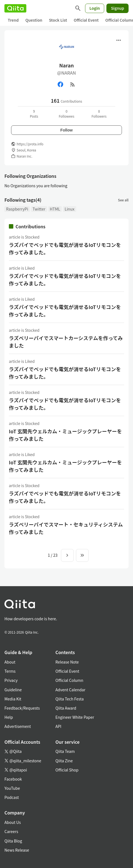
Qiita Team (65, 751)
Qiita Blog (13, 841)
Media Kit (13, 699)
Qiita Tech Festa (70, 699)
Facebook (13, 779)
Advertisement (18, 726)
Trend (13, 20)
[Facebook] (60, 84)
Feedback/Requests (22, 708)
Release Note (67, 662)
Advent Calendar (70, 690)
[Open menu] (119, 40)
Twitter (39, 209)
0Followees (66, 114)
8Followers (99, 114)
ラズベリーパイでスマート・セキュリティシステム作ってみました (66, 528)
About (10, 662)
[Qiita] (15, 8)
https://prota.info (30, 144)
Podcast (12, 797)
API (58, 726)
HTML (55, 209)
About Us (13, 822)
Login (95, 8)
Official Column (69, 680)
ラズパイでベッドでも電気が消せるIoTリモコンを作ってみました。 (65, 248)
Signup (117, 8)
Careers (11, 831)
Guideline (13, 690)
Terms (10, 671)
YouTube (12, 788)
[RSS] (73, 84)
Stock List (58, 20)
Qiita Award (66, 708)
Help (9, 717)
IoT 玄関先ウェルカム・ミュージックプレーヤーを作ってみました (65, 435)
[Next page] (67, 555)
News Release (17, 850)
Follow (66, 130)
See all (123, 200)
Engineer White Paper (75, 717)
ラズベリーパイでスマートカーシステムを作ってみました (66, 342)
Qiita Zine (64, 761)
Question (34, 20)
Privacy (11, 680)
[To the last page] (82, 555)
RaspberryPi (17, 209)
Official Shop (67, 770)
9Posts (34, 114)
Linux (69, 209)
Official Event (86, 20)
